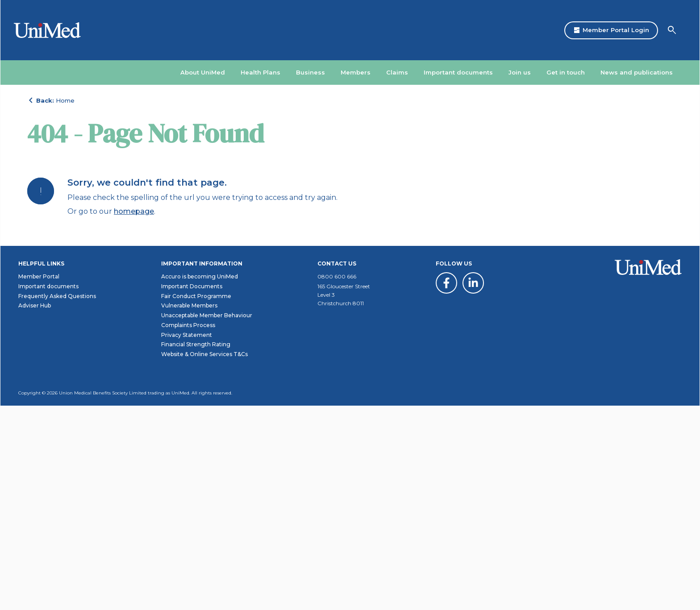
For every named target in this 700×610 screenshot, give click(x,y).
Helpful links (41, 468)
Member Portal (39, 481)
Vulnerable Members (189, 510)
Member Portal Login (611, 30)
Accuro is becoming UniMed (200, 481)
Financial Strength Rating (196, 549)
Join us (520, 72)
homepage (134, 313)
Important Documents (192, 491)
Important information (202, 468)
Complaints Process (188, 529)
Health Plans (260, 72)
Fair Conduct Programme (196, 500)
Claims (397, 72)
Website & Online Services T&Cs (204, 558)
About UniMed (203, 72)
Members (356, 72)
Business (310, 72)
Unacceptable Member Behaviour (207, 520)
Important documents (458, 72)
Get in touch (566, 72)
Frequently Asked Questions (57, 500)
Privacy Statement (187, 539)
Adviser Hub (35, 510)
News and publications (637, 72)
